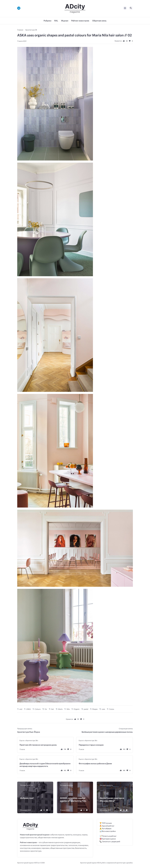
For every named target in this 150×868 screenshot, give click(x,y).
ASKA (29, 709)
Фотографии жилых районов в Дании (95, 763)
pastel (86, 709)
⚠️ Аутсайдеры (105, 828)
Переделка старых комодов (91, 745)
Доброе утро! (27, 798)
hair (53, 709)
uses (103, 709)
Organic (77, 709)
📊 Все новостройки (108, 831)
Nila (68, 709)
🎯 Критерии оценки (108, 839)
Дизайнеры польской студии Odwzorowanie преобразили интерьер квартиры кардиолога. (45, 765)
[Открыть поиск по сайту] (131, 8)
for (46, 709)
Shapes (95, 709)
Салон (112, 709)
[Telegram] (19, 8)
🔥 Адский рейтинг (107, 826)
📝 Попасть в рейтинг (108, 836)
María (60, 709)
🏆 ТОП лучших (106, 823)
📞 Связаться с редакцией (110, 841)
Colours (38, 709)
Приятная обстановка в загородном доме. (38, 745)
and (21, 709)
